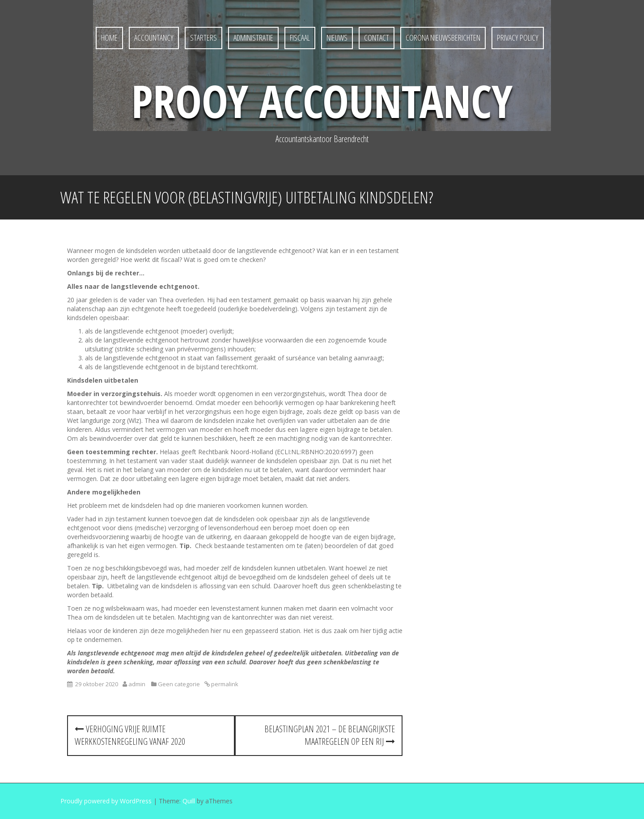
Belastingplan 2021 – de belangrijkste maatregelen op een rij (330, 735)
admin (137, 684)
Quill (189, 801)
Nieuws (337, 38)
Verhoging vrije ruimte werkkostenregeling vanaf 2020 (130, 735)
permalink (224, 684)
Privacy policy (518, 38)
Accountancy (154, 38)
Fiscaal (300, 38)
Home (109, 38)
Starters (203, 38)
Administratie (253, 38)
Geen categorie (179, 684)
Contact (377, 38)
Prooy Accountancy (322, 101)
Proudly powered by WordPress (106, 801)
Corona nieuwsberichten (443, 38)
